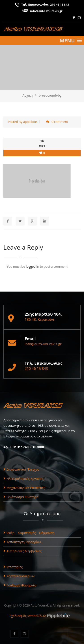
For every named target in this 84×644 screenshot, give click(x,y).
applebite (30, 122)
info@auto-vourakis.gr (46, 11)
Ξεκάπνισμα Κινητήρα (21, 497)
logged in (32, 266)
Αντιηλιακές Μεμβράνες (22, 551)
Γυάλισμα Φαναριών (20, 585)
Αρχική (28, 95)
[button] (67, 40)
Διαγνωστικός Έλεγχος (21, 469)
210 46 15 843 (60, 4)
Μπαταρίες (13, 567)
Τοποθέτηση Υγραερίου (22, 542)
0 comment (60, 122)
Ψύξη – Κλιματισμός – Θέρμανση (29, 533)
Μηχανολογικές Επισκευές (24, 488)
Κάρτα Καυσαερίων (19, 576)
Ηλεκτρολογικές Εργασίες (24, 479)
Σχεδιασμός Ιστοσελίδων (28, 616)
